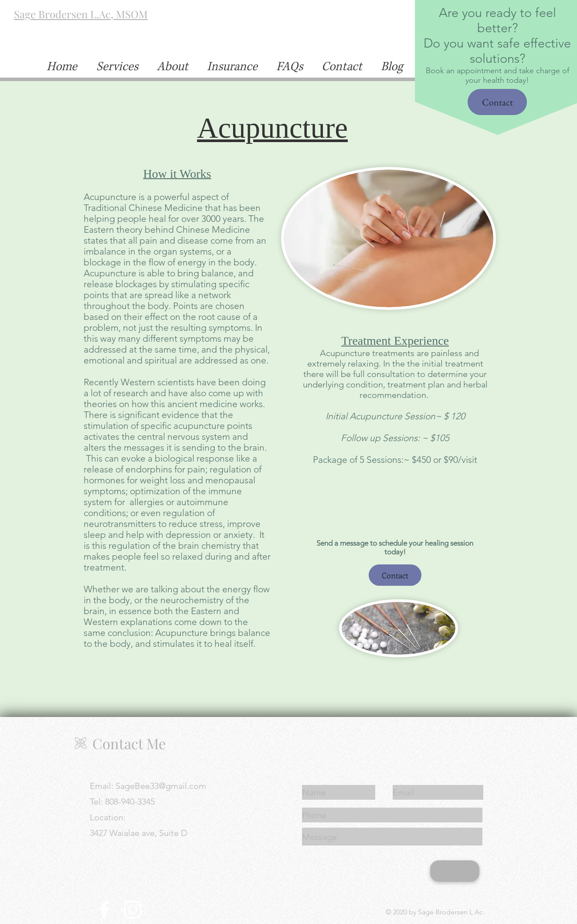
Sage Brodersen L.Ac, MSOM (81, 14)
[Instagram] (133, 910)
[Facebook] (104, 910)
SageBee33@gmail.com (161, 786)
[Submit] (455, 871)
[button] (342, 67)
